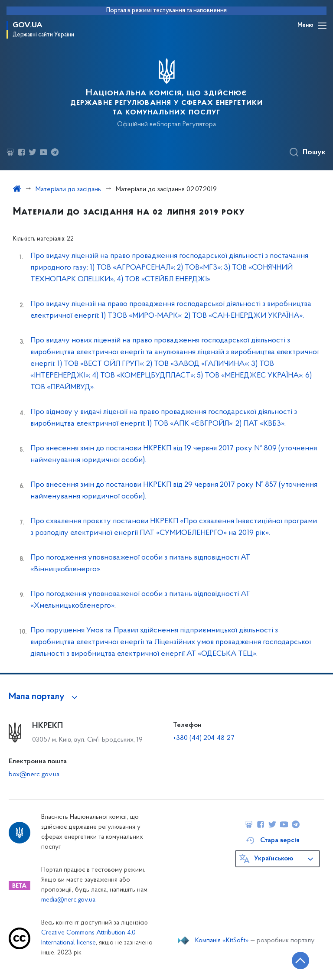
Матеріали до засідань (68, 189)
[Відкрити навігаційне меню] (322, 26)
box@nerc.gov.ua (34, 775)
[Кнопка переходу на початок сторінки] (300, 960)
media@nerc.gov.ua (68, 900)
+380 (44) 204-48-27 (204, 738)
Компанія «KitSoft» (222, 941)
